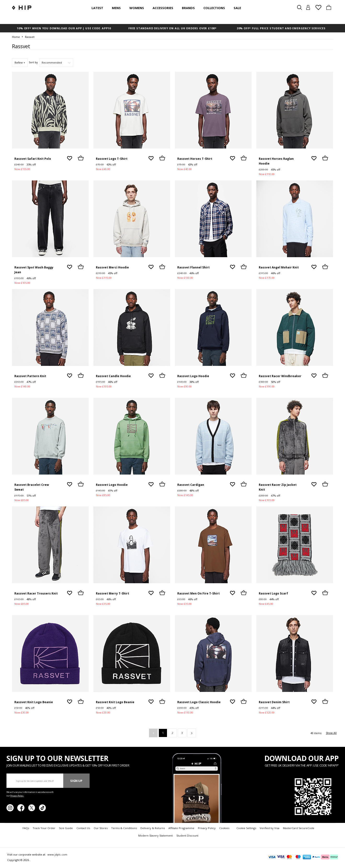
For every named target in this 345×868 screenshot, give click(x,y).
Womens (137, 8)
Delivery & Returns (153, 828)
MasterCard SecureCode (299, 828)
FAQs (26, 828)
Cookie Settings (246, 828)
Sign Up (76, 781)
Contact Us (83, 828)
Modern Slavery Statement (155, 835)
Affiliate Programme (181, 828)
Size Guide (66, 828)
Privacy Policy (207, 828)
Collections (214, 8)
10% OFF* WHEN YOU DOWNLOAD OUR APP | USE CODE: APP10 (64, 28)
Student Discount (187, 835)
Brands (188, 8)
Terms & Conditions (124, 828)
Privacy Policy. (17, 796)
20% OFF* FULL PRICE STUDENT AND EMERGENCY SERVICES (281, 28)
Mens (116, 8)
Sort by (33, 62)
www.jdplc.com (57, 854)
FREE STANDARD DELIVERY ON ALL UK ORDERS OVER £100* (172, 28)
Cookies (224, 828)
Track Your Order (44, 828)
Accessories (163, 8)
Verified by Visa (270, 828)
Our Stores (101, 828)
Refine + (20, 62)
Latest (97, 8)
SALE (237, 8)
